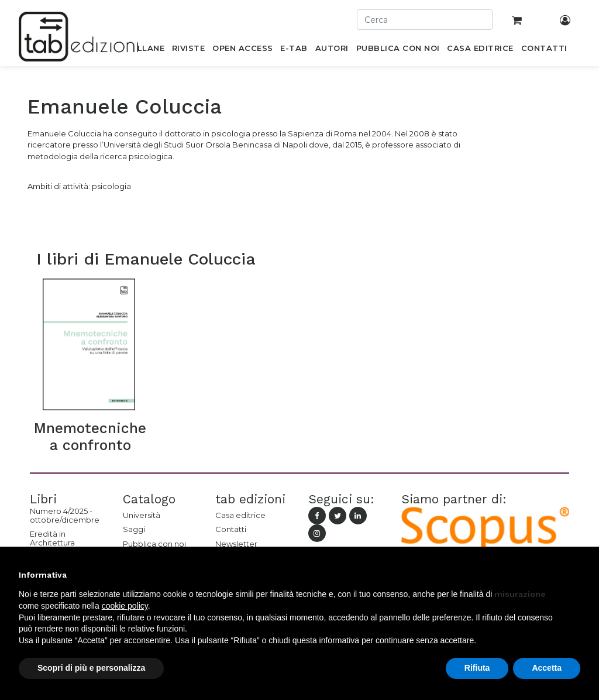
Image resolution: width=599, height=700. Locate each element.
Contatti (231, 529)
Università (142, 515)
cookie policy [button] (125, 606)
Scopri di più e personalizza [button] (91, 668)
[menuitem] (144, 50)
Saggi (134, 529)
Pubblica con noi (154, 544)
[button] (574, 575)
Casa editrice (240, 515)
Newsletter (236, 544)
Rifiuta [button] (477, 668)
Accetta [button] (547, 668)
